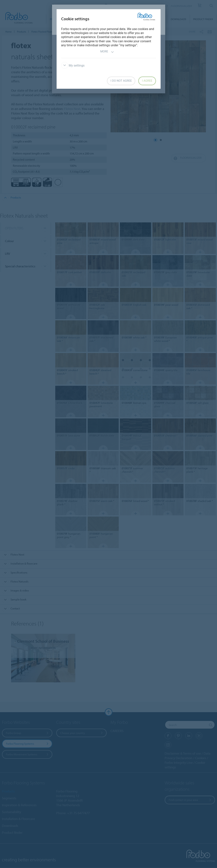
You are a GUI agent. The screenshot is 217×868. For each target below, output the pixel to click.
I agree (147, 81)
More (107, 52)
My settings (73, 65)
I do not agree (121, 81)
